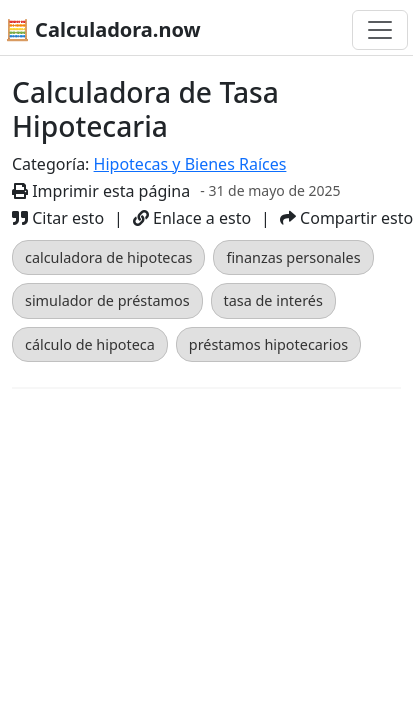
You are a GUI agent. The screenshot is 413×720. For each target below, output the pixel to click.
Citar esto (58, 218)
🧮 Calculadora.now (103, 29)
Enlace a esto (192, 218)
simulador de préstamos (107, 300)
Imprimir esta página (101, 191)
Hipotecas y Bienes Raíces (190, 164)
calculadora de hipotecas (108, 257)
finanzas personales (293, 257)
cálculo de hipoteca (90, 344)
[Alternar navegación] (380, 30)
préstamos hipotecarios (268, 344)
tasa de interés (273, 300)
